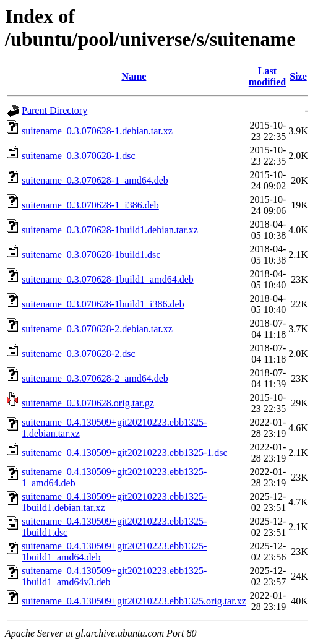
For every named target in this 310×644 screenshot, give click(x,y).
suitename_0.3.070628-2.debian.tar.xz (97, 329)
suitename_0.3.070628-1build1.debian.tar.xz (110, 230)
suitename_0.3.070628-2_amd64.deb (95, 378)
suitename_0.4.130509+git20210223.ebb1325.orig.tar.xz (134, 601)
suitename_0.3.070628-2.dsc (79, 354)
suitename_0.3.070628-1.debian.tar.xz (97, 131)
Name (134, 76)
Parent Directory (54, 110)
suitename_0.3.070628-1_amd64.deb (95, 180)
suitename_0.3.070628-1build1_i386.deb (103, 304)
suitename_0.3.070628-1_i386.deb (90, 205)
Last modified (267, 76)
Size (298, 76)
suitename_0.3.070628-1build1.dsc (91, 255)
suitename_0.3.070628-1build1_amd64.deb (108, 279)
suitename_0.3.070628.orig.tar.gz (88, 403)
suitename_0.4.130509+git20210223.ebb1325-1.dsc (125, 453)
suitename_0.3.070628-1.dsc (79, 156)
